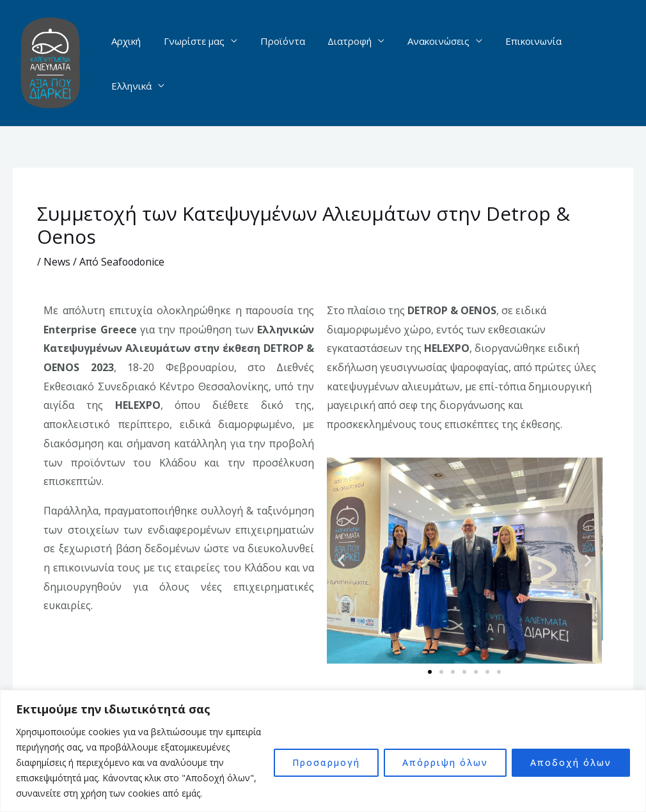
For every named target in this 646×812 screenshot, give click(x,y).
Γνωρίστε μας (199, 63)
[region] (323, 751)
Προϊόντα (283, 63)
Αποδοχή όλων (571, 762)
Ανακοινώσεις (432, 63)
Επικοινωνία (523, 63)
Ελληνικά (591, 63)
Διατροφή (347, 63)
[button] (341, 561)
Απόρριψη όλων (445, 762)
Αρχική (134, 63)
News (57, 262)
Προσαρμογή (326, 762)
